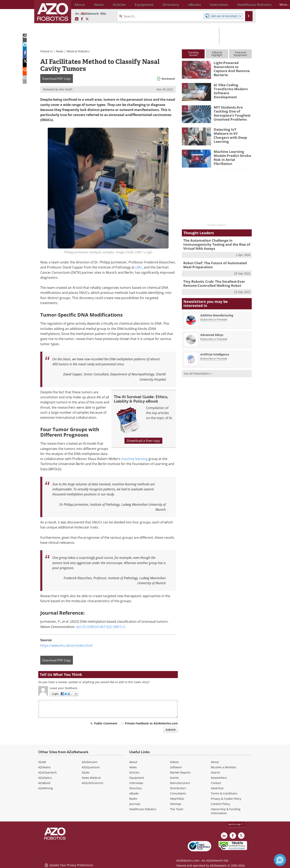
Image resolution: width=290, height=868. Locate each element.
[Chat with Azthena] (280, 860)
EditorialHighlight (217, 54)
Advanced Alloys (212, 332)
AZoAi (86, 772)
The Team (177, 809)
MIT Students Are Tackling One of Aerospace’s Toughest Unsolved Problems (230, 113)
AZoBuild (44, 783)
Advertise (217, 788)
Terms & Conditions (224, 793)
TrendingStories (193, 54)
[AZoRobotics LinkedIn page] (77, 19)
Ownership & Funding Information (226, 811)
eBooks (134, 793)
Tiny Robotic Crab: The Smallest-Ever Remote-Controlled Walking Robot (211, 281)
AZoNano (44, 767)
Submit (171, 730)
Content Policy (220, 804)
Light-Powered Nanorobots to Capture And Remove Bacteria (231, 66)
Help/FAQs (177, 799)
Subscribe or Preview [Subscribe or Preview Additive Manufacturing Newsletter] (214, 317)
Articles (134, 772)
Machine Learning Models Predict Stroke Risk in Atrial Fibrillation (232, 155)
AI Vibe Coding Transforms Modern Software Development (231, 88)
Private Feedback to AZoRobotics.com (151, 723)
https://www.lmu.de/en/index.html (66, 645)
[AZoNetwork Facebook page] (82, 19)
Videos (174, 762)
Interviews (136, 783)
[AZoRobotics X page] (87, 19)
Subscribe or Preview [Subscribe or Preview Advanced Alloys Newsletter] (214, 336)
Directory (135, 788)
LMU (139, 267)
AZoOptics (45, 778)
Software (176, 767)
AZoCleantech (48, 772)
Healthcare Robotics (143, 809)
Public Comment (106, 723)
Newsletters (219, 778)
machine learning (134, 459)
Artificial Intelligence (215, 352)
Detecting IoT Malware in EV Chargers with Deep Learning (231, 133)
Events (174, 778)
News (60, 51)
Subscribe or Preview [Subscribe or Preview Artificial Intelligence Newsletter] (214, 356)
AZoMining (46, 788)
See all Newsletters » (198, 371)
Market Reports (180, 772)
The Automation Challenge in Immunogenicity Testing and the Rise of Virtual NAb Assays (214, 244)
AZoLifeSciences (93, 783)
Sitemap (176, 804)
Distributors (178, 788)
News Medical (91, 778)
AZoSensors (90, 762)
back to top (236, 824)
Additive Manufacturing (217, 312)
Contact (216, 783)
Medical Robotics (78, 51)
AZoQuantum (91, 767)
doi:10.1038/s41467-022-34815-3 (100, 627)
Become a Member (224, 767)
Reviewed (168, 79)
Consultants (178, 793)
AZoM (42, 762)
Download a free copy (143, 441)
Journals (135, 804)
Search (215, 772)
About (133, 762)
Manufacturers (180, 783)
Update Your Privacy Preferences (69, 863)
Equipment (137, 778)
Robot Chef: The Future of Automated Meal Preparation (216, 263)
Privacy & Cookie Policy (226, 799)
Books (133, 799)
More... (247, 4)
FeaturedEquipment (240, 54)
